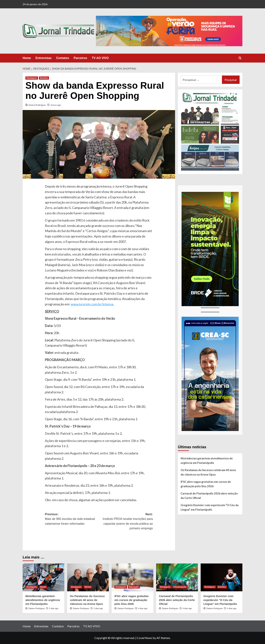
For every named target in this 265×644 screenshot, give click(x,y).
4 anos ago (56, 105)
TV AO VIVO (100, 58)
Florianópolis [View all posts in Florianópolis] (180, 587)
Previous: (72, 519)
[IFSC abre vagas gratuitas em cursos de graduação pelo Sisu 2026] (132, 577)
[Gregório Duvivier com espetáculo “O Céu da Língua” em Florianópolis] (222, 577)
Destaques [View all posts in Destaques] (32, 78)
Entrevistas (43, 58)
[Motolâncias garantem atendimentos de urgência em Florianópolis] (43, 577)
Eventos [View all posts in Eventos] (44, 78)
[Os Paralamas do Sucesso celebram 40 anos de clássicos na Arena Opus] (88, 577)
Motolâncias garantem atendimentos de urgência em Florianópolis (207, 461)
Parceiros (80, 58)
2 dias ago (54, 608)
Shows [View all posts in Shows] (88, 587)
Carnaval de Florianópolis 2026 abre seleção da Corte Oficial (209, 496)
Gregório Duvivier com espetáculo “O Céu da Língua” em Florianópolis (210, 507)
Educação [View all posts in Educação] (134, 587)
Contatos (63, 58)
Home (27, 58)
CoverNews (144, 638)
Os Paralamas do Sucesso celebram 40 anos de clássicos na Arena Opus (208, 472)
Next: (126, 522)
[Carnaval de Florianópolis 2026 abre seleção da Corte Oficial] (177, 577)
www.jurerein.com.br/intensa (92, 304)
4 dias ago (143, 608)
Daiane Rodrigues (37, 105)
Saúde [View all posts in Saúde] (43, 587)
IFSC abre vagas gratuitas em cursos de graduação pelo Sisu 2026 (206, 484)
